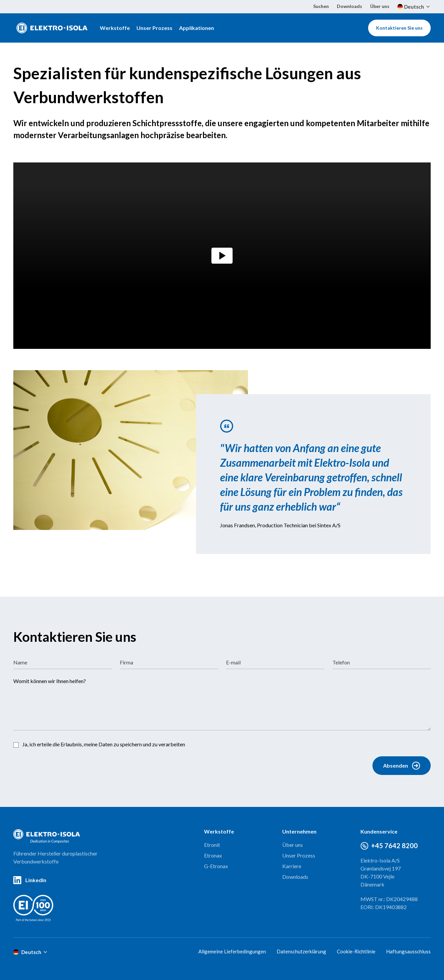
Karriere (292, 866)
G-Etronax (216, 866)
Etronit (212, 845)
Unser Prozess (154, 28)
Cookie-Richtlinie (356, 951)
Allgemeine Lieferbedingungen (232, 951)
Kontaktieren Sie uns (399, 28)
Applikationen (197, 28)
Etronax (213, 855)
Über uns (380, 6)
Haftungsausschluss (408, 951)
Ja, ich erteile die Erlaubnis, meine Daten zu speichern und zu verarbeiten (104, 744)
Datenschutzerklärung (301, 951)
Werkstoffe (115, 28)
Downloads (349, 6)
